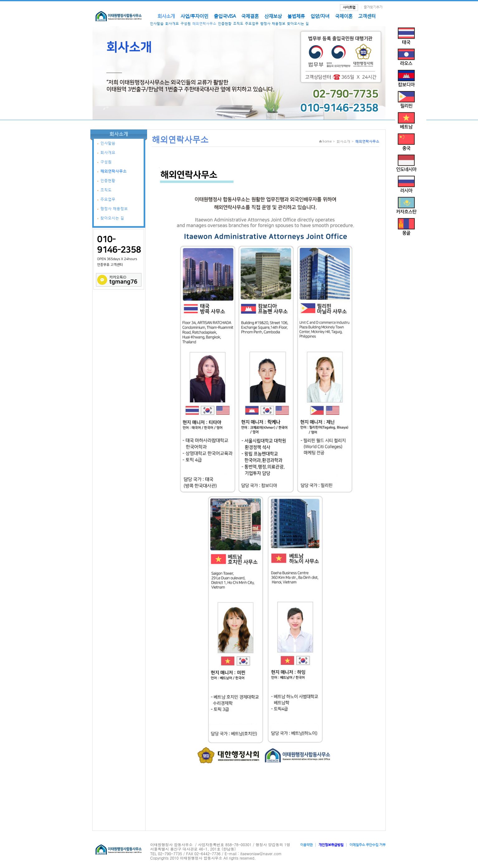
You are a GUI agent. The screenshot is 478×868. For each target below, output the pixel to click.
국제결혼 (250, 16)
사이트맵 (349, 7)
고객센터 (367, 16)
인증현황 (225, 24)
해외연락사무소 (204, 24)
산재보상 (273, 16)
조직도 (238, 24)
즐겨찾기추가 (373, 7)
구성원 (186, 24)
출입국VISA (225, 16)
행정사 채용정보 (273, 24)
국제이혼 (344, 16)
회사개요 (172, 24)
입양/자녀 (320, 16)
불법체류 (296, 16)
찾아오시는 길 (298, 24)
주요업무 (252, 24)
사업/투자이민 (194, 16)
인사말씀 (157, 24)
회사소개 (166, 16)
